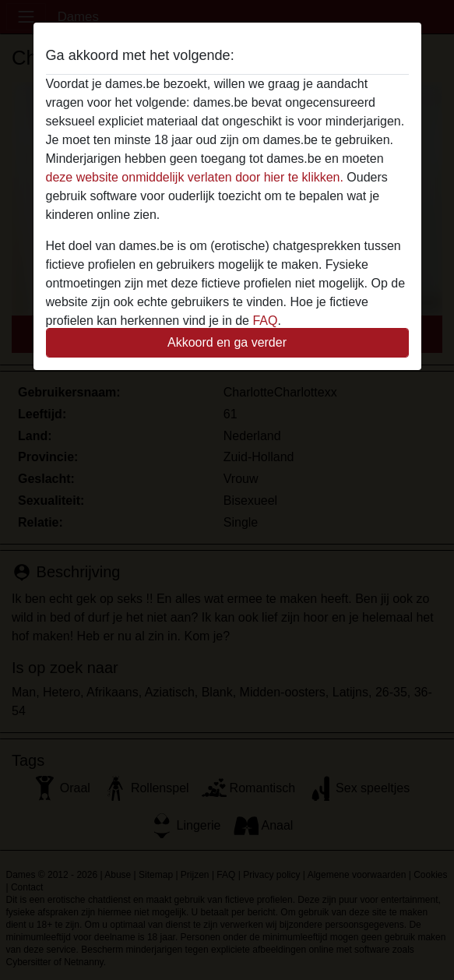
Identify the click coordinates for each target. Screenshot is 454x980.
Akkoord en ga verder (227, 342)
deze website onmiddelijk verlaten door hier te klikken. (195, 177)
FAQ (265, 321)
